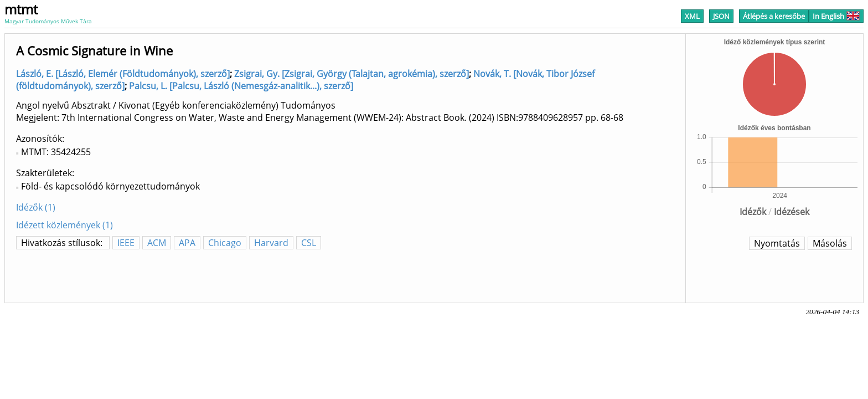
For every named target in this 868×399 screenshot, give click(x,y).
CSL (309, 243)
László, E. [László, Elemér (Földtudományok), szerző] (123, 74)
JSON (721, 16)
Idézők (753, 212)
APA (187, 243)
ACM (157, 243)
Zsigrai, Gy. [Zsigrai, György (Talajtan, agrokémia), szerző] (352, 74)
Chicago (225, 243)
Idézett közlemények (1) (64, 225)
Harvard (271, 243)
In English (836, 16)
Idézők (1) (36, 207)
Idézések (792, 212)
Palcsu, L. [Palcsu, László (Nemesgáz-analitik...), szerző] (241, 86)
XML (692, 16)
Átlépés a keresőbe (774, 16)
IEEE (126, 243)
